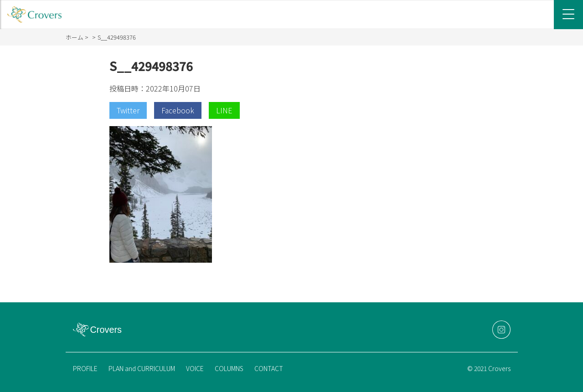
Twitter (128, 110)
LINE (224, 110)
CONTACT (269, 368)
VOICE (195, 368)
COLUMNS (229, 368)
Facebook (178, 110)
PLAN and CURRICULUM (142, 368)
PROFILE (85, 368)
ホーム (75, 37)
